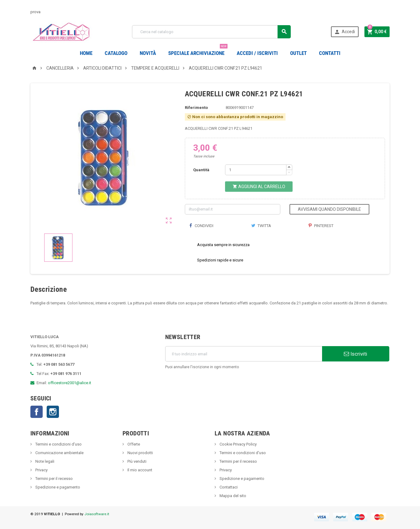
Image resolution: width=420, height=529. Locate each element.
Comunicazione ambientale (59, 453)
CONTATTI (330, 53)
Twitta (261, 226)
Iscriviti (356, 354)
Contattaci (228, 487)
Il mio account (139, 470)
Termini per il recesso (54, 479)
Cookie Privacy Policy (238, 444)
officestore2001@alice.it (70, 383)
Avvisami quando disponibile (329, 209)
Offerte (133, 444)
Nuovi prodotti (140, 453)
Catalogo (116, 53)
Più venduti (136, 461)
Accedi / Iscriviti (257, 53)
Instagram (53, 412)
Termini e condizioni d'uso (58, 444)
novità (148, 53)
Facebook (37, 412)
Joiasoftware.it (97, 514)
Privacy (41, 470)
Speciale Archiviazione (198, 51)
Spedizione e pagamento (57, 487)
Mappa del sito (232, 496)
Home (86, 53)
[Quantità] (256, 170)
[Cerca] (211, 32)
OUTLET (298, 53)
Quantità (201, 170)
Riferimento (196, 108)
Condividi (201, 226)
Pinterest (321, 226)
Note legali (44, 461)
